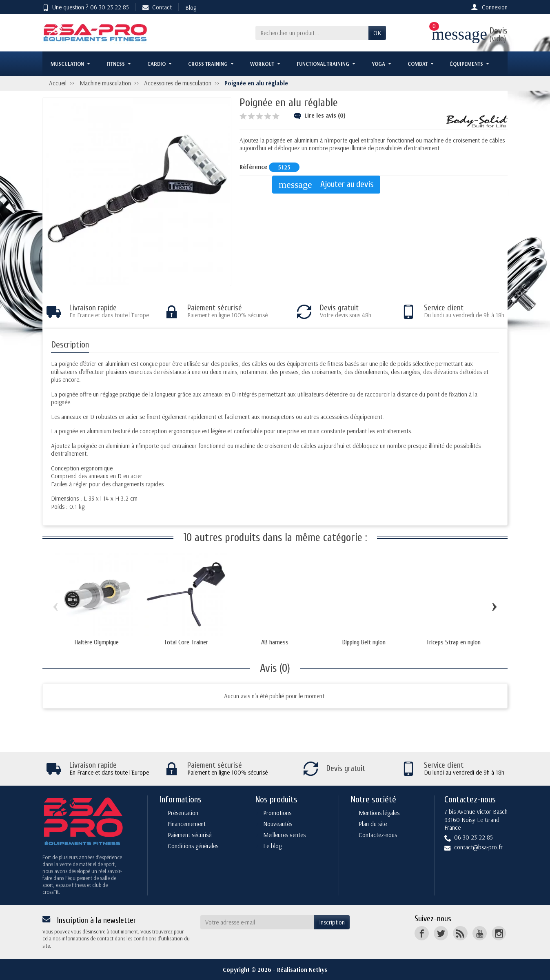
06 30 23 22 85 (110, 7)
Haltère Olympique (97, 642)
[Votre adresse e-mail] (257, 922)
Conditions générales (193, 846)
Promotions (277, 813)
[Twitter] (441, 933)
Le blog (272, 846)
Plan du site (373, 824)
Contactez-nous (378, 835)
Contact (157, 7)
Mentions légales (379, 813)
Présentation (183, 813)
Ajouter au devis (326, 185)
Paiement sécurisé (190, 835)
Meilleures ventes (284, 835)
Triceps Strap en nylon (453, 642)
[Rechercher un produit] (312, 33)
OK (377, 33)
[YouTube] (480, 933)
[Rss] (460, 933)
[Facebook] (422, 933)
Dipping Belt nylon (364, 642)
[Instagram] (499, 933)
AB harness (275, 642)
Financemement (187, 824)
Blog (191, 8)
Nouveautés (278, 824)
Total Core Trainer (186, 642)
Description (70, 345)
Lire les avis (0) (320, 115)
